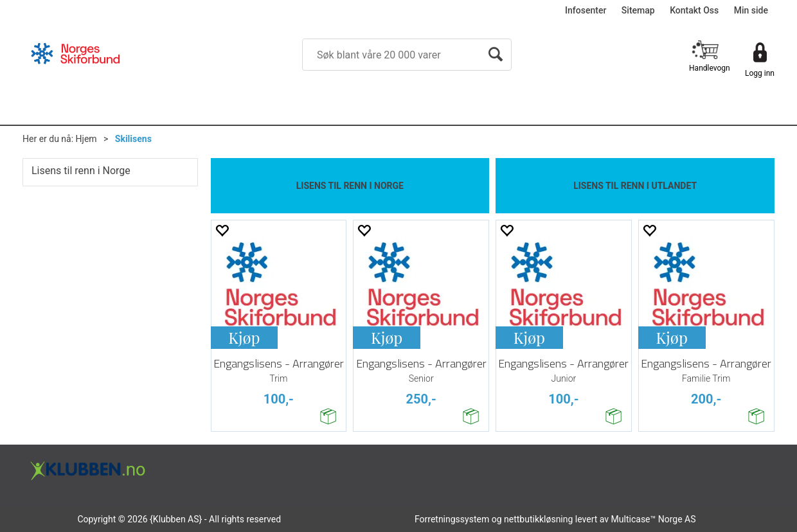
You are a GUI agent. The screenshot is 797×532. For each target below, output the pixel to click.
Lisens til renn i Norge (81, 171)
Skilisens (133, 139)
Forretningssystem (452, 519)
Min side (751, 10)
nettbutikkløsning (538, 519)
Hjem (86, 139)
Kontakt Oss (694, 10)
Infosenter (586, 10)
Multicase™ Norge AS (654, 519)
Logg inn (760, 73)
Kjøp (244, 337)
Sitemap (638, 10)
